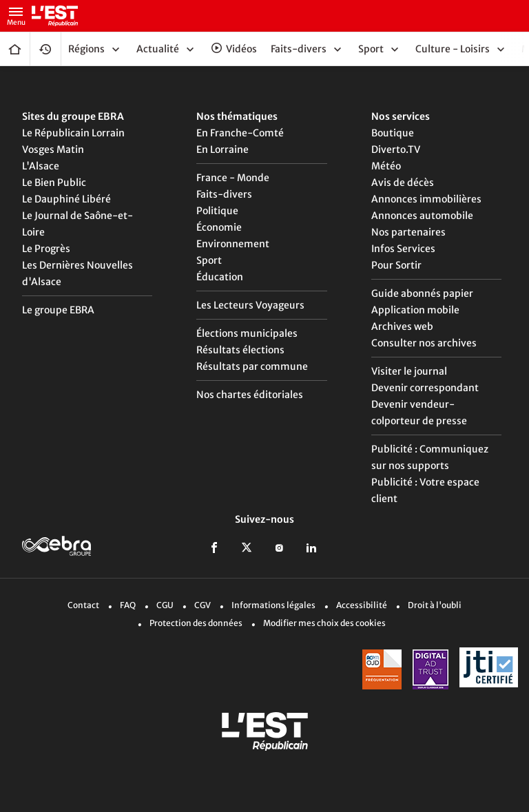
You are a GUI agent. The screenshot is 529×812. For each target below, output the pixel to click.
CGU (165, 605)
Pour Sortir (396, 265)
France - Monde (233, 178)
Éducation (220, 277)
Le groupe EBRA (58, 310)
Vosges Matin (53, 149)
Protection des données (196, 623)
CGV (203, 605)
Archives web (402, 326)
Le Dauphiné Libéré (66, 199)
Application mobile (415, 310)
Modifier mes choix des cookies (324, 623)
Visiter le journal (409, 371)
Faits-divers (224, 194)
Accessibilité (362, 605)
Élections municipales (247, 333)
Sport (209, 260)
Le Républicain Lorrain (73, 133)
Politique (217, 211)
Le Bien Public (54, 183)
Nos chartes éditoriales (250, 395)
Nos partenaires (408, 232)
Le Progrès (46, 249)
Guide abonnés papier (422, 293)
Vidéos (241, 49)
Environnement (233, 244)
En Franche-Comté (240, 133)
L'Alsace (41, 166)
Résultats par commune (252, 366)
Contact (83, 605)
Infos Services (403, 249)
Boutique (393, 133)
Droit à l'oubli (435, 605)
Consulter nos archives (424, 343)
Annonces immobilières (426, 199)
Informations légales (273, 605)
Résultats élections (240, 350)
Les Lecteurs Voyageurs (250, 305)
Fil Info (45, 49)
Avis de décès (403, 183)
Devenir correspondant (425, 388)
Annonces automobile (422, 216)
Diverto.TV (396, 149)
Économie (219, 227)
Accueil (15, 49)
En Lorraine (222, 149)
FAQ (128, 605)
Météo (386, 166)
